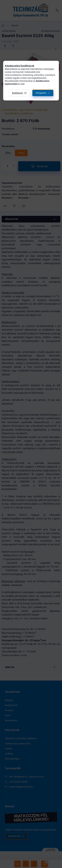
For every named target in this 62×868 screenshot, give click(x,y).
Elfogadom (41, 93)
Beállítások (17, 93)
